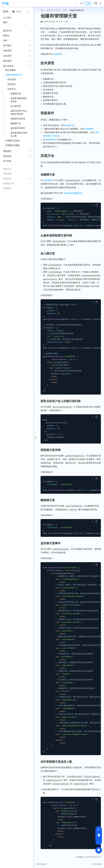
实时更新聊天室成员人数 (19, 134)
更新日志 (7, 169)
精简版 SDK (9, 183)
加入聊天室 (16, 106)
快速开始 (70, 125)
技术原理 (12, 79)
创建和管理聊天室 (14, 75)
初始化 (6, 35)
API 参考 (7, 161)
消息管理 (58, 54)
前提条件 (12, 84)
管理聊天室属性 (13, 145)
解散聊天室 (16, 123)
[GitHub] (96, 3)
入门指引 (7, 18)
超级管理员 (51, 140)
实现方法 (12, 89)
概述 (5, 22)
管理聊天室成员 (13, 141)
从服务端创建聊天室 (73, 193)
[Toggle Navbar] (100, 3)
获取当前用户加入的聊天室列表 (19, 112)
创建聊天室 (16, 94)
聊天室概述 (11, 70)
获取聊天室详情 (18, 119)
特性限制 (7, 174)
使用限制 (89, 129)
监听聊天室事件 (18, 128)
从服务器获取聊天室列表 (19, 100)
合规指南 (7, 188)
